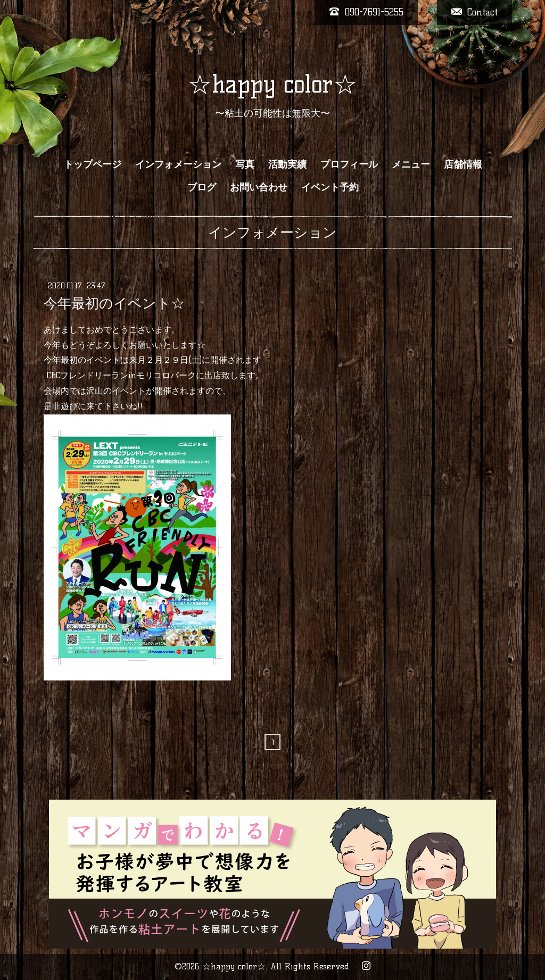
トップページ (93, 164)
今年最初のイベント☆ (114, 303)
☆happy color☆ (272, 84)
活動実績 (287, 164)
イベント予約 (330, 187)
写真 (245, 164)
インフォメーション (178, 164)
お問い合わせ (259, 187)
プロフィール (349, 164)
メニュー (411, 164)
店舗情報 (463, 164)
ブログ (202, 187)
